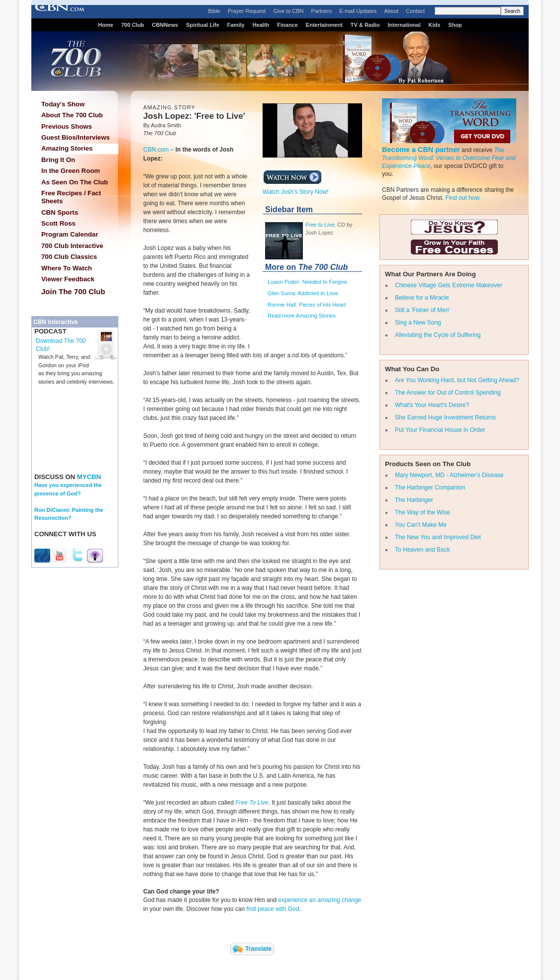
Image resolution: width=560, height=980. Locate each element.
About (391, 11)
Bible (214, 11)
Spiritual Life (203, 25)
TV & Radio (365, 25)
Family (236, 25)
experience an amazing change (320, 900)
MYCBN (89, 477)
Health (261, 25)
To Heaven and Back (422, 550)
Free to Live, (321, 225)
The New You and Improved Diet (438, 537)
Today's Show (63, 104)
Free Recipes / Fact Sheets (71, 197)
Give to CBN (288, 11)
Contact (415, 11)
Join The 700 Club (73, 291)
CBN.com (156, 150)
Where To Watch (67, 268)
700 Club (133, 25)
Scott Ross (58, 223)
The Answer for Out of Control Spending (448, 393)
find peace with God (273, 909)
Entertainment (324, 25)
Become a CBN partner (421, 150)
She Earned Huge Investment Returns (445, 417)
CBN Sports (60, 212)
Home (106, 25)
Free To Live (252, 803)
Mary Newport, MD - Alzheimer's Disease (449, 475)
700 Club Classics (69, 257)
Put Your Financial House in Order (440, 430)
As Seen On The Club (75, 182)
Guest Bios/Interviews (76, 137)
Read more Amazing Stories (302, 316)
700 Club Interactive (72, 246)
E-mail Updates (358, 11)
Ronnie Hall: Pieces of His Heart (307, 305)
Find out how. (463, 198)
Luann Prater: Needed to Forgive (307, 282)
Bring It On (58, 160)
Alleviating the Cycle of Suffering (438, 335)
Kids (435, 25)
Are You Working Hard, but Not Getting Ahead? (457, 380)
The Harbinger (414, 500)
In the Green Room (71, 171)
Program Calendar (70, 234)
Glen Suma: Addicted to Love (303, 293)
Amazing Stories (67, 148)
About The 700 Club (72, 115)
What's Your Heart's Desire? (432, 405)
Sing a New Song (418, 323)
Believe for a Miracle (422, 298)
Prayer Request (247, 11)
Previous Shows (67, 126)
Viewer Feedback (68, 279)
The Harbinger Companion (430, 488)
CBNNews (165, 25)
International (404, 25)
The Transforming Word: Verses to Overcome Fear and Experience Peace (449, 158)
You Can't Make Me (421, 525)
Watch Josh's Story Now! (296, 189)
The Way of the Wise (422, 512)
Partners (322, 11)
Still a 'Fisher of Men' (422, 310)
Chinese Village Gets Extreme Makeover (449, 285)
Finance (287, 25)
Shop (455, 25)
